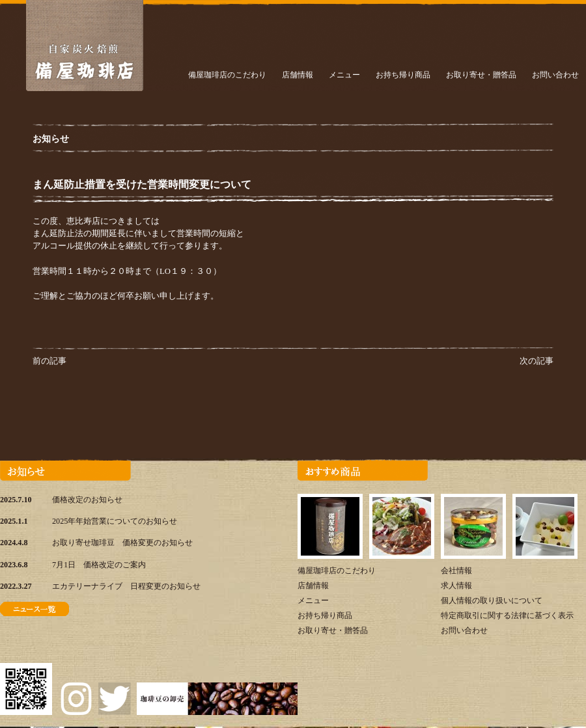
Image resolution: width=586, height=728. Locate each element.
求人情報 (456, 586)
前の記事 (49, 361)
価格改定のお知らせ (87, 500)
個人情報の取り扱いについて (492, 600)
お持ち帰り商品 (403, 75)
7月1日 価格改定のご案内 (99, 565)
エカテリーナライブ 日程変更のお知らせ (126, 586)
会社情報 (456, 571)
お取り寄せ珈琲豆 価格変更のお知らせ (122, 543)
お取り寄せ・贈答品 (481, 75)
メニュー (344, 75)
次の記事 (537, 361)
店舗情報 (298, 75)
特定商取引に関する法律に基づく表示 (507, 615)
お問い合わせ (555, 75)
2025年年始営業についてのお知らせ (115, 521)
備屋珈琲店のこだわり (227, 75)
